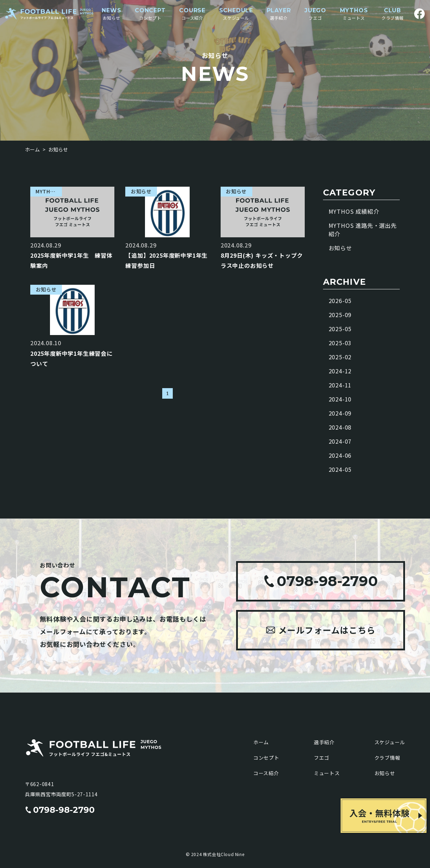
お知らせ (340, 248)
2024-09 (340, 413)
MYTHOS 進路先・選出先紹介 (363, 230)
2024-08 (340, 427)
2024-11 (340, 385)
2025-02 (340, 357)
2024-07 (340, 441)
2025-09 (340, 315)
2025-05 (340, 329)
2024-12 (340, 371)
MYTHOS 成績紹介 (354, 211)
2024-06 (340, 455)
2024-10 (340, 399)
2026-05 (340, 301)
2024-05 (340, 469)
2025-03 (340, 343)
